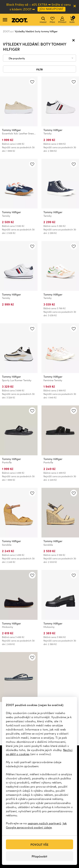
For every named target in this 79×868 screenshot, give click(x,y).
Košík (72, 19)
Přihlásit (62, 20)
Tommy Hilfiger (11, 130)
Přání (52, 20)
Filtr (39, 69)
